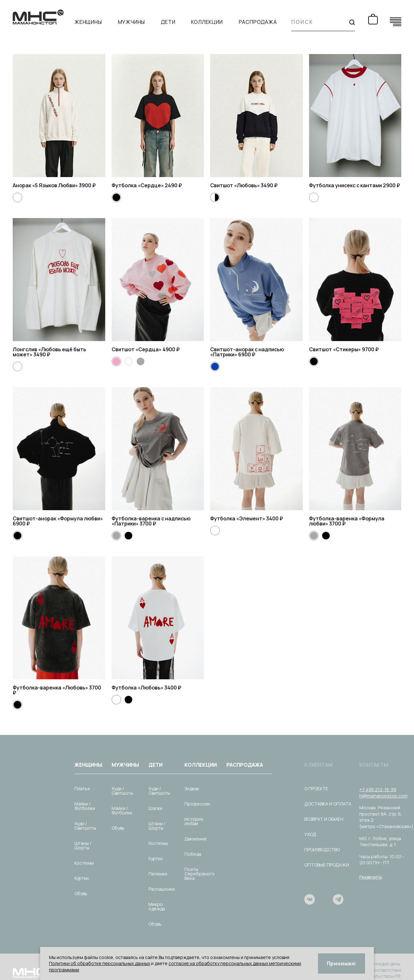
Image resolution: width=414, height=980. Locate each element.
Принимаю (342, 963)
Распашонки (162, 889)
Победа (193, 854)
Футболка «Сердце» (138, 185)
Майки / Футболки (85, 806)
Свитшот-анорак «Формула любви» (58, 518)
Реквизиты (371, 877)
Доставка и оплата (328, 804)
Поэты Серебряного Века (200, 874)
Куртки (82, 878)
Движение (196, 839)
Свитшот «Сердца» (137, 349)
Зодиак (192, 788)
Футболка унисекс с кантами (346, 185)
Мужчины (132, 22)
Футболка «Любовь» (138, 688)
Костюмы (84, 863)
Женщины (88, 22)
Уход (310, 834)
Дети (168, 22)
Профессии (197, 804)
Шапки (155, 808)
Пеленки (158, 874)
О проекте (316, 788)
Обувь (81, 893)
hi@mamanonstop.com (383, 796)
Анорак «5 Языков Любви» (46, 185)
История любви (194, 821)
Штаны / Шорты (83, 845)
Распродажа (258, 22)
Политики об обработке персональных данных (100, 963)
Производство (322, 850)
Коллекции (207, 22)
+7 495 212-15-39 (378, 789)
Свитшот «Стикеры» (335, 349)
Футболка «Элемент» (238, 518)
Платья (82, 788)
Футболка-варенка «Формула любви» (347, 521)
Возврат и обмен (324, 819)
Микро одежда (157, 906)
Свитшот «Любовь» (235, 185)
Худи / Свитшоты (85, 826)
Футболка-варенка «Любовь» (51, 688)
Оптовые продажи (327, 865)
